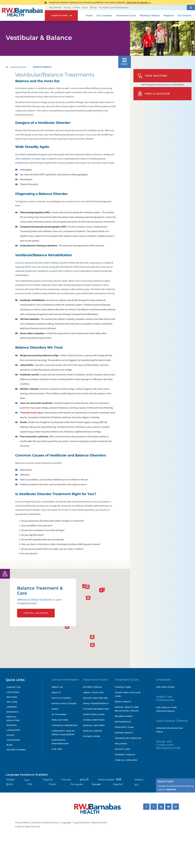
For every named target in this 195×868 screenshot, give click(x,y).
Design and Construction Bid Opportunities (168, 745)
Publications (60, 720)
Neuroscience (124, 716)
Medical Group (93, 731)
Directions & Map (94, 714)
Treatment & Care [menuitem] (126, 16)
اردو (137, 784)
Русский (96, 784)
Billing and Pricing (96, 698)
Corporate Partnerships (60, 742)
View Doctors (152, 76)
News (85, 8)
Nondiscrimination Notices (45, 823)
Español (118, 784)
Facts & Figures (61, 698)
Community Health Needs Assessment (63, 733)
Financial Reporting (65, 725)
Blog (10, 745)
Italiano (139, 780)
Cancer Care (123, 687)
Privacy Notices (23, 823)
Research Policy (100, 823)
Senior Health (124, 733)
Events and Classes (64, 703)
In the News (59, 714)
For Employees (166, 687)
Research (13, 712)
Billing (93, 8)
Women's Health (125, 755)
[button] (191, 8)
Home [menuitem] (89, 16)
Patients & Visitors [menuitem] (150, 16)
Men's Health (123, 702)
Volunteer (13, 740)
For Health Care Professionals (113, 8)
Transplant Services (128, 738)
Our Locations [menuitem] (104, 16)
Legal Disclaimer (82, 823)
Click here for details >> (139, 2)
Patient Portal (93, 687)
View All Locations (36, 613)
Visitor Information (96, 709)
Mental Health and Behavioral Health (127, 709)
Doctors (12, 697)
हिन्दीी (119, 780)
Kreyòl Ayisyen (106, 780)
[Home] (22, 13)
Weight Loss (123, 749)
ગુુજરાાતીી (84, 780)
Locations (13, 692)
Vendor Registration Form (170, 730)
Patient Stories (16, 750)
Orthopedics (123, 722)
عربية (27, 780)
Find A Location (154, 94)
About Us (57, 687)
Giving (67, 8)
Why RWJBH (55, 8)
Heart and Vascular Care (128, 694)
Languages (13, 730)
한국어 (10, 784)
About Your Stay (93, 692)
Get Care (12, 702)
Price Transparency (96, 703)
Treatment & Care (18, 67)
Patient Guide (92, 736)
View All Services (126, 760)
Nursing (12, 725)
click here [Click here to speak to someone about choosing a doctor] (171, 789)
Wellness (121, 744)
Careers (76, 8)
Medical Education (13, 719)
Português (77, 784)
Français (66, 780)
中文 (30, 784)
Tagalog (48, 780)
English (10, 780)
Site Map (57, 749)
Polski (52, 784)
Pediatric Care (124, 727)
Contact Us (14, 687)
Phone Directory (94, 720)
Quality (56, 692)
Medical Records (94, 725)
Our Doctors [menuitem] (184, 16)
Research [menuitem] (169, 16)
